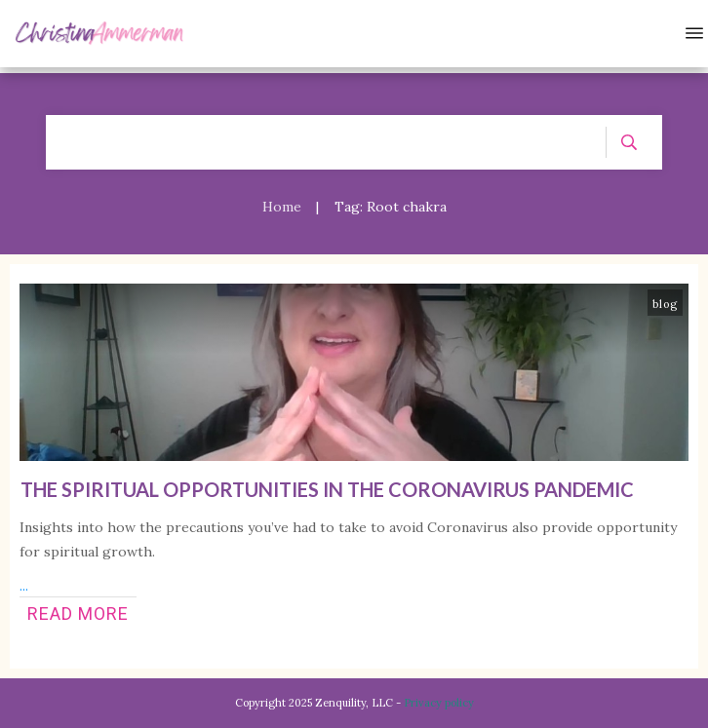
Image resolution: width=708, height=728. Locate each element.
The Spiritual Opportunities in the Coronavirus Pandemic (327, 489)
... (24, 586)
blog (665, 304)
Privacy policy (439, 703)
